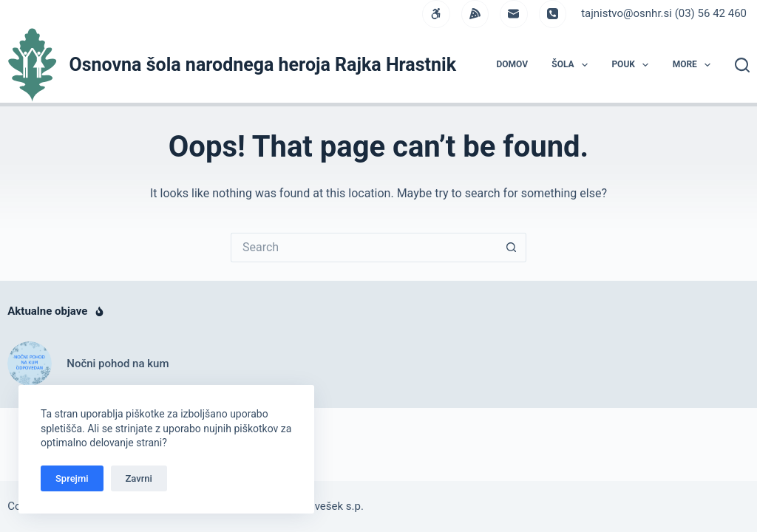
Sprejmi (72, 478)
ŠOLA (573, 65)
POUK (633, 65)
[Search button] (512, 248)
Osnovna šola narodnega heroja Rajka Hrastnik (262, 65)
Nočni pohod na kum (118, 364)
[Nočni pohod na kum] (30, 364)
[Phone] (553, 14)
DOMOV (512, 64)
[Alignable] (475, 14)
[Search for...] (364, 248)
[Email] (514, 14)
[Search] (742, 65)
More (695, 65)
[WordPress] (436, 14)
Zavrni (139, 478)
